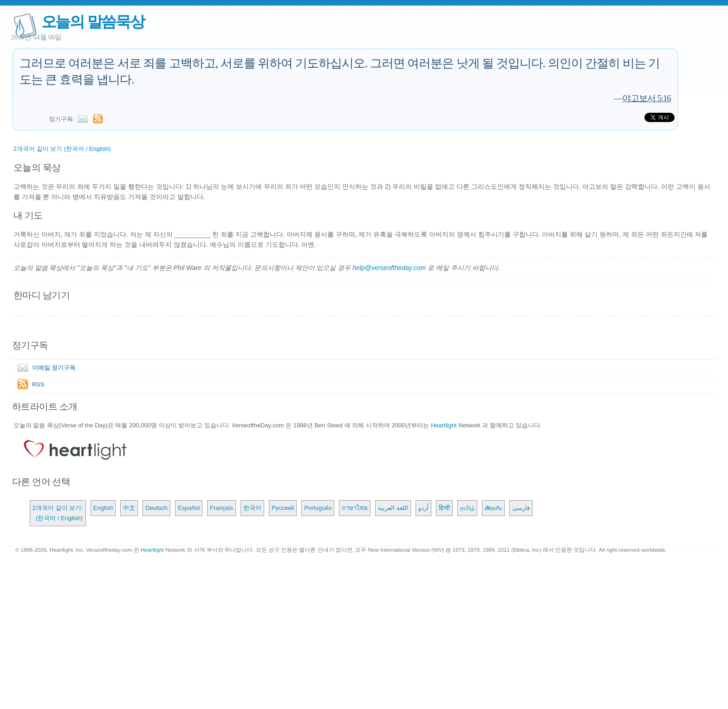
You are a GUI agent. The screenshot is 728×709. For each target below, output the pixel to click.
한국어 (252, 508)
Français (221, 508)
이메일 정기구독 (45, 368)
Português (318, 508)
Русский (283, 508)
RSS (38, 384)
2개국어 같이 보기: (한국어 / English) (58, 513)
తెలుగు (493, 508)
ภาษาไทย (355, 508)
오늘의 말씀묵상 (93, 22)
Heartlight (444, 425)
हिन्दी (444, 508)
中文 (129, 508)
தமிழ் (467, 508)
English (103, 508)
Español (189, 508)
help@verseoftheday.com (389, 268)
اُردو (423, 508)
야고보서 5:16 (647, 98)
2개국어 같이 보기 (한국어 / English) (62, 149)
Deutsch (156, 508)
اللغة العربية (393, 508)
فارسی (521, 508)
